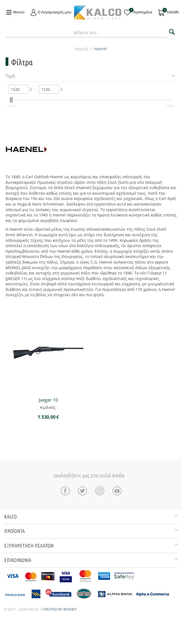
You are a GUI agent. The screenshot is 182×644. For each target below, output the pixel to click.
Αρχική (82, 49)
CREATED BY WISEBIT (60, 609)
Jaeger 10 (48, 400)
